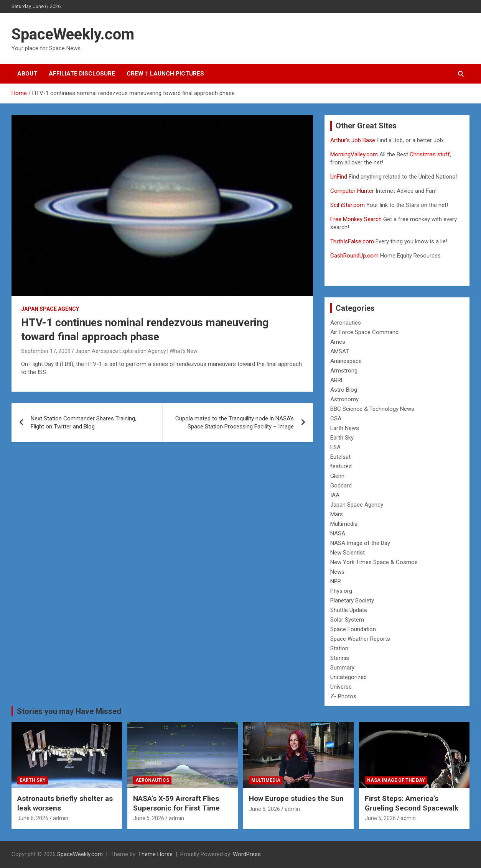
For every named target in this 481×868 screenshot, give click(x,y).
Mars (337, 514)
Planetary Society (352, 601)
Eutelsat (340, 457)
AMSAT (340, 351)
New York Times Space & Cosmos (374, 562)
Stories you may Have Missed (69, 711)
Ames (338, 342)
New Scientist (348, 553)
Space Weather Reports (360, 639)
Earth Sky (342, 438)
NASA (338, 533)
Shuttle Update (349, 610)
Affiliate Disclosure (82, 74)
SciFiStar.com (348, 205)
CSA (336, 418)
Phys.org (341, 591)
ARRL (337, 380)
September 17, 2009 (46, 351)
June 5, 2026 (149, 818)
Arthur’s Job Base (353, 140)
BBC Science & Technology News (372, 409)
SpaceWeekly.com (73, 34)
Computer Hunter (352, 191)
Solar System (347, 620)
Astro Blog (344, 390)
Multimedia (344, 524)
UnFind (339, 177)
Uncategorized (348, 677)
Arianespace (346, 361)
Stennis (340, 658)
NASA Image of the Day (360, 543)
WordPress (247, 854)
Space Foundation (353, 629)
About (27, 74)
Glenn (337, 476)
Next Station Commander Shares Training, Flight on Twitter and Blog (83, 423)
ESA (335, 447)
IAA (335, 495)
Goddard (341, 486)
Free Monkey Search (356, 219)
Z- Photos (343, 696)
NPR (336, 581)
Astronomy (344, 399)
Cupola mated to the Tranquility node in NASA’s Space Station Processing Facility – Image (235, 423)
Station (339, 648)
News (337, 572)
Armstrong (344, 371)
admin (61, 818)
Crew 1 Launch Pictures (165, 74)
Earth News (345, 428)
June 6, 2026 (33, 818)
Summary (342, 668)
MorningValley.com (354, 154)
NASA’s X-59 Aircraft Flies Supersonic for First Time (176, 803)
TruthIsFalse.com (352, 241)
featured (341, 466)
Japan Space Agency (50, 309)
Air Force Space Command (364, 332)
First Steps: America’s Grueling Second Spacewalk (412, 803)
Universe (341, 687)
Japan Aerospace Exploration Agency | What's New (136, 351)
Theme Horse (155, 854)
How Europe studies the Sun (296, 798)
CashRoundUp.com (354, 256)
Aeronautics (346, 323)
